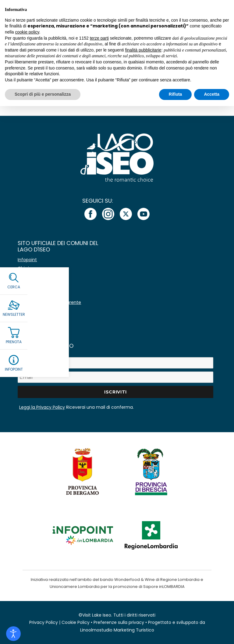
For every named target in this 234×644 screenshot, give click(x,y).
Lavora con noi (33, 294)
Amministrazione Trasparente (49, 302)
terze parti (99, 38)
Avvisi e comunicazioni (42, 277)
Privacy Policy (44, 622)
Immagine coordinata (41, 319)
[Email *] (115, 377)
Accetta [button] (212, 94)
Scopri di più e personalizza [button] (43, 94)
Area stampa (32, 311)
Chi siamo (28, 268)
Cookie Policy (76, 622)
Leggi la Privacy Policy (42, 407)
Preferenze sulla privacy (119, 622)
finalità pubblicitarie (143, 50)
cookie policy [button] (27, 32)
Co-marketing (33, 285)
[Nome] (115, 363)
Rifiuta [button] (175, 94)
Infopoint (27, 260)
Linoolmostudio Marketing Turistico (117, 630)
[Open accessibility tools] (13, 634)
